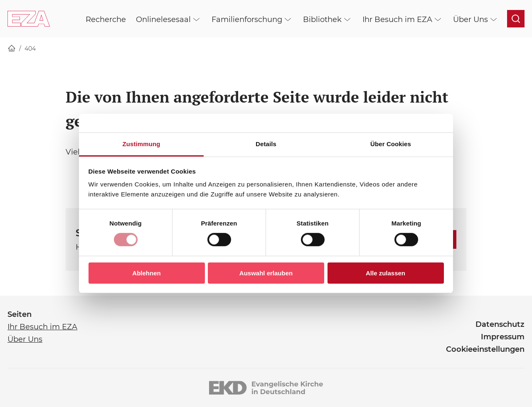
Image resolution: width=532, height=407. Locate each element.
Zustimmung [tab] (142, 144)
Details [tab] (266, 144)
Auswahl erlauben (266, 273)
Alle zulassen (385, 273)
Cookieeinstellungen (485, 349)
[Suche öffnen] (516, 19)
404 (30, 49)
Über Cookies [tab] (391, 144)
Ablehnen (146, 273)
